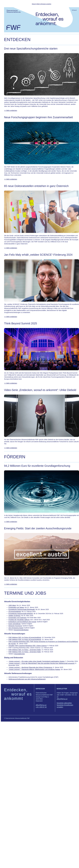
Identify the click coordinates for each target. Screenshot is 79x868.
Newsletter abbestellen (64, 703)
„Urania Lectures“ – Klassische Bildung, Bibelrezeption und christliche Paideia (34, 669)
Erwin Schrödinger (15, 624)
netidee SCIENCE (14, 616)
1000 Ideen (12, 605)
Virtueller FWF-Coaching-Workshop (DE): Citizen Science (28, 646)
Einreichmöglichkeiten (21, 630)
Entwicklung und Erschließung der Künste (22, 622)
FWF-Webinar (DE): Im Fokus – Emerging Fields (25, 650)
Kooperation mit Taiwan (16, 607)
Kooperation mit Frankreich (17, 618)
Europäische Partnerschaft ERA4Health (22, 609)
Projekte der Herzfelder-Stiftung (19, 620)
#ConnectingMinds (15, 611)
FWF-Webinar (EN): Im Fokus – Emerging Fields (25, 652)
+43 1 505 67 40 (41, 707)
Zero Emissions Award (16, 628)
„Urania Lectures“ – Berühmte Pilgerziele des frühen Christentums (30, 667)
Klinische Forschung (15, 626)
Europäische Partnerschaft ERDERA (21, 614)
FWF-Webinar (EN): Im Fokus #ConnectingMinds (25, 640)
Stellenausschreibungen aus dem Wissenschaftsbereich (27, 679)
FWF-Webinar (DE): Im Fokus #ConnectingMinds (25, 637)
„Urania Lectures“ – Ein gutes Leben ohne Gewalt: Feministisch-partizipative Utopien (37, 661)
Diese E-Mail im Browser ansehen (42, 4)
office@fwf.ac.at (41, 705)
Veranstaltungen (19, 654)
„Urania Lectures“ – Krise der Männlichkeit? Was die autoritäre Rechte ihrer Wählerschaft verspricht (41, 663)
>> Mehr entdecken (11, 110)
